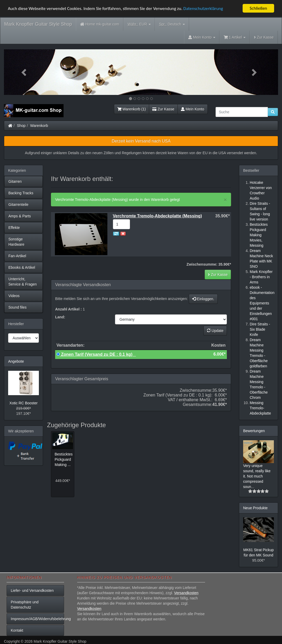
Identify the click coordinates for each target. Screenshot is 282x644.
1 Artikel (235, 37)
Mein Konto (193, 109)
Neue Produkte (255, 508)
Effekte (14, 228)
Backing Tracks (21, 193)
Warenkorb (39, 126)
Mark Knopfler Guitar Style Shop (38, 24)
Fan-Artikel (17, 256)
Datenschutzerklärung (203, 9)
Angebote (16, 361)
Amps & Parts (20, 216)
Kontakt (17, 630)
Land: (60, 317)
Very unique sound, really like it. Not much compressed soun (257, 476)
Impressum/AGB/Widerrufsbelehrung (37, 619)
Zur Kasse (264, 37)
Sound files (17, 307)
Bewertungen (254, 431)
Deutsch (172, 24)
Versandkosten (186, 593)
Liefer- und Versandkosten (32, 591)
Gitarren (15, 181)
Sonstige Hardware (16, 242)
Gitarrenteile (18, 205)
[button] (25, 72)
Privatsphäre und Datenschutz (25, 605)
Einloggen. (203, 299)
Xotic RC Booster (23, 403)
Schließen (258, 8)
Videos (14, 296)
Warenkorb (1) (132, 109)
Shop (21, 126)
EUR (139, 24)
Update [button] (215, 331)
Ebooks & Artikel (22, 267)
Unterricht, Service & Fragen (23, 282)
